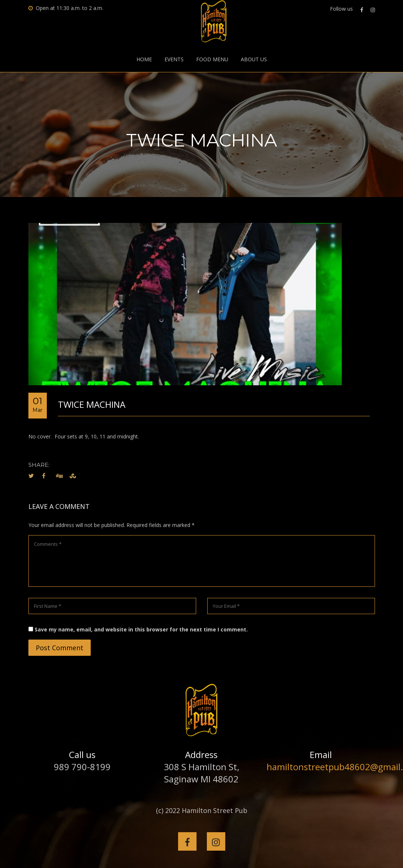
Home (144, 59)
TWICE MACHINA (92, 404)
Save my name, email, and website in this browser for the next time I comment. (141, 629)
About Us (254, 59)
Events (174, 59)
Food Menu (212, 59)
